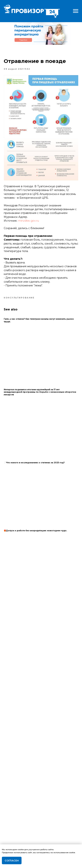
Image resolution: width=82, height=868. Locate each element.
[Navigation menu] (76, 11)
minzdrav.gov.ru (29, 221)
